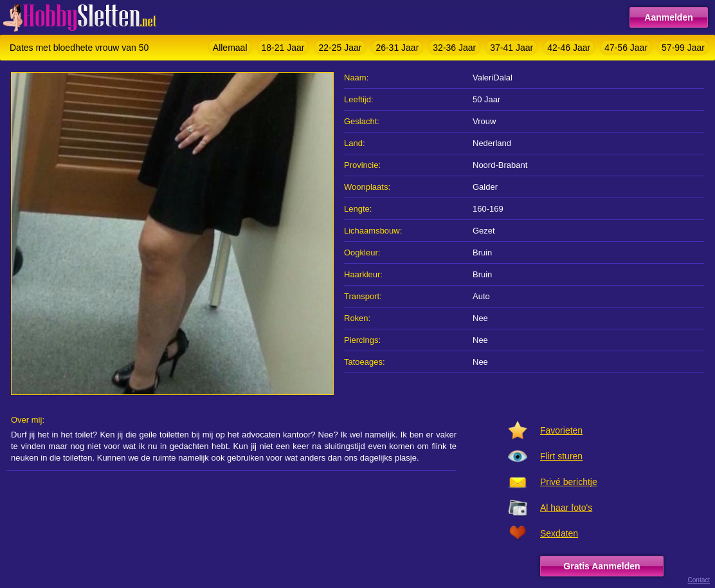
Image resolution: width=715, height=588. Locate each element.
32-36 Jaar (454, 48)
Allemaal (230, 48)
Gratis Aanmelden (602, 566)
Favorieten (561, 430)
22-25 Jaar (340, 48)
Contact (699, 580)
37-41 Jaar (511, 48)
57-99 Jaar (683, 48)
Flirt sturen (561, 456)
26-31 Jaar (397, 48)
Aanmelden (668, 17)
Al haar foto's (566, 508)
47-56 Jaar (626, 48)
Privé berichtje (569, 482)
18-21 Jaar (283, 48)
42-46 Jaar (569, 48)
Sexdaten (559, 533)
